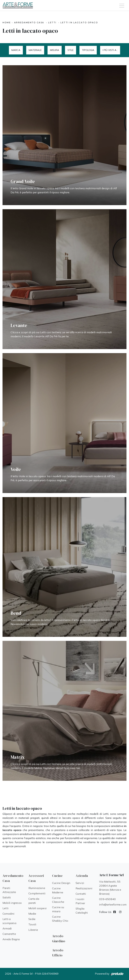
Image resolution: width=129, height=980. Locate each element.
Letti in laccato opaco (79, 23)
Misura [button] (55, 50)
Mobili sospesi (37, 908)
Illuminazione (37, 888)
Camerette (9, 934)
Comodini (8, 914)
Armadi (7, 928)
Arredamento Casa (29, 23)
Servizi (80, 883)
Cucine (57, 876)
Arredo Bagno (11, 939)
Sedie (32, 919)
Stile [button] (71, 50)
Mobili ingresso (12, 903)
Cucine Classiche (58, 900)
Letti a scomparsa (9, 921)
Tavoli (32, 924)
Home (7, 23)
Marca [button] (16, 50)
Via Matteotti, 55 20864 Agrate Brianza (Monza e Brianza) (110, 888)
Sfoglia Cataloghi (82, 911)
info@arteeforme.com (113, 904)
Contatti (81, 894)
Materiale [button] (35, 50)
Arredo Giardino (59, 939)
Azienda (82, 876)
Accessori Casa (36, 878)
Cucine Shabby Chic (60, 919)
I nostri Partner (80, 901)
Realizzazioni (84, 888)
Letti (52, 23)
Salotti (7, 897)
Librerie (33, 930)
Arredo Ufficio (58, 953)
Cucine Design (61, 883)
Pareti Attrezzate (9, 890)
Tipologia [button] (88, 50)
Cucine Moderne (58, 890)
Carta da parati (34, 901)
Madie (32, 914)
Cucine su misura (58, 909)
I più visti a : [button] (110, 50)
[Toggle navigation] (122, 5)
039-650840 (107, 899)
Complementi (37, 893)
